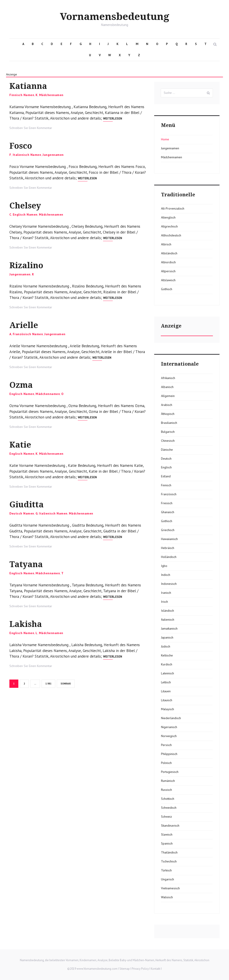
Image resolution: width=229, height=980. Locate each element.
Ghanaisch (168, 512)
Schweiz (166, 817)
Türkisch (166, 870)
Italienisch (168, 620)
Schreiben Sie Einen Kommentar (31, 128)
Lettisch (166, 682)
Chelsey (25, 206)
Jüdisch (166, 646)
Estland (166, 476)
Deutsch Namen (22, 513)
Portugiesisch (170, 772)
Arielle (24, 325)
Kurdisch (167, 664)
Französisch (169, 494)
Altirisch (166, 244)
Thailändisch (169, 852)
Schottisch (168, 799)
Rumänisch (168, 781)
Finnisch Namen (22, 95)
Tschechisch (169, 861)
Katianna (28, 86)
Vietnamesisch (170, 888)
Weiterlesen (113, 119)
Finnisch (166, 485)
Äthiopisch (168, 414)
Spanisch (167, 843)
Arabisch (167, 405)
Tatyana (26, 564)
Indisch (166, 575)
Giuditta (27, 505)
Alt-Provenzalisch (173, 208)
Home (165, 139)
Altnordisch (168, 262)
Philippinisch (169, 754)
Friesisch (167, 503)
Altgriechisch (169, 226)
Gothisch (167, 289)
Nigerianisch (169, 727)
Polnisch (166, 763)
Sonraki (66, 684)
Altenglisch (168, 217)
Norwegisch (169, 736)
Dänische (167, 450)
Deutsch (166, 459)
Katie (20, 445)
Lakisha (26, 624)
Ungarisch (168, 879)
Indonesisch (169, 584)
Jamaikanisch (169, 628)
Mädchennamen (51, 95)
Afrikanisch (168, 378)
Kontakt (156, 969)
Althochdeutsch (171, 235)
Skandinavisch (170, 826)
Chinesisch (168, 441)
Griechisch (168, 530)
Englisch (166, 467)
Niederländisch (171, 718)
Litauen (166, 691)
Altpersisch (168, 271)
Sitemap (125, 969)
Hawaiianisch (169, 539)
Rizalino (26, 265)
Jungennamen (53, 155)
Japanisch (167, 637)
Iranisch (166, 593)
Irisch (164, 602)
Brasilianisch (169, 423)
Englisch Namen (25, 214)
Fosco (21, 146)
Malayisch (168, 709)
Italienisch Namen (27, 155)
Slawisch (167, 834)
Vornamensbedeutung (115, 17)
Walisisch (167, 897)
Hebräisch (168, 548)
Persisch (166, 745)
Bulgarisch (168, 432)
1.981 (49, 683)
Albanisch (167, 387)
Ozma (21, 385)
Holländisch (169, 557)
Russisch (166, 790)
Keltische (167, 655)
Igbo (164, 566)
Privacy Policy (140, 969)
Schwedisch (169, 808)
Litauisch (167, 700)
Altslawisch (168, 280)
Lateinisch (168, 673)
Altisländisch (169, 253)
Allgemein (168, 396)
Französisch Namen (28, 334)
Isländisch (168, 611)
